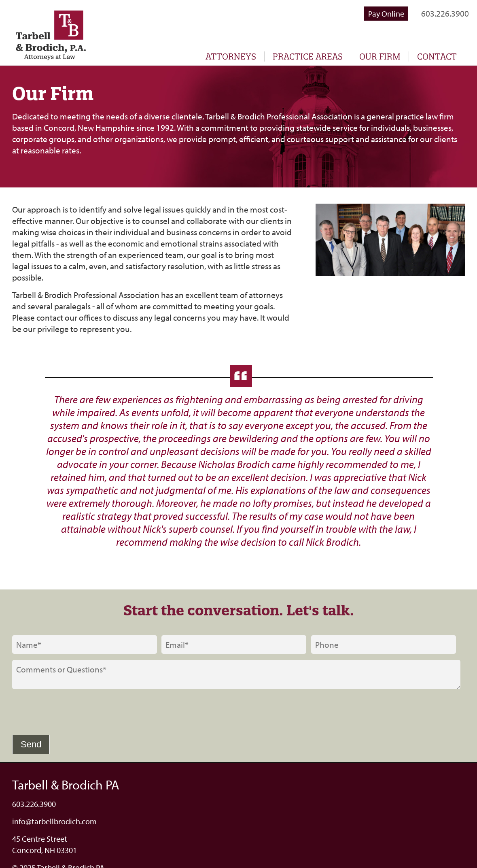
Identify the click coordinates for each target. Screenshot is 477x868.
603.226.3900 (445, 13)
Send (31, 744)
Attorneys (231, 56)
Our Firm (380, 56)
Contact (437, 56)
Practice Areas (308, 56)
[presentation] (74, 713)
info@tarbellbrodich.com (54, 821)
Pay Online (386, 14)
